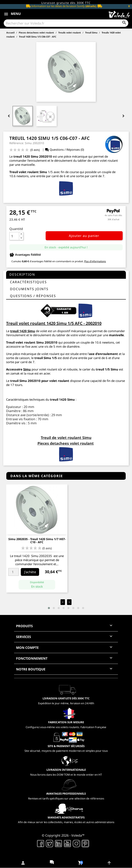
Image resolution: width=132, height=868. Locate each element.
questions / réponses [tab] (33, 296)
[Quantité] (14, 236)
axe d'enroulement (103, 354)
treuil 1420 (22, 156)
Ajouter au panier (84, 236)
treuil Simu (43, 358)
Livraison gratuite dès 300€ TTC (66, 3)
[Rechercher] (66, 23)
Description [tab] (22, 274)
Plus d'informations (95, 261)
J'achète (30, 572)
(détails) (91, 6)
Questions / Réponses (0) (64, 150)
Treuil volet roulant (21, 342)
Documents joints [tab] (29, 289)
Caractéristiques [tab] (28, 282)
